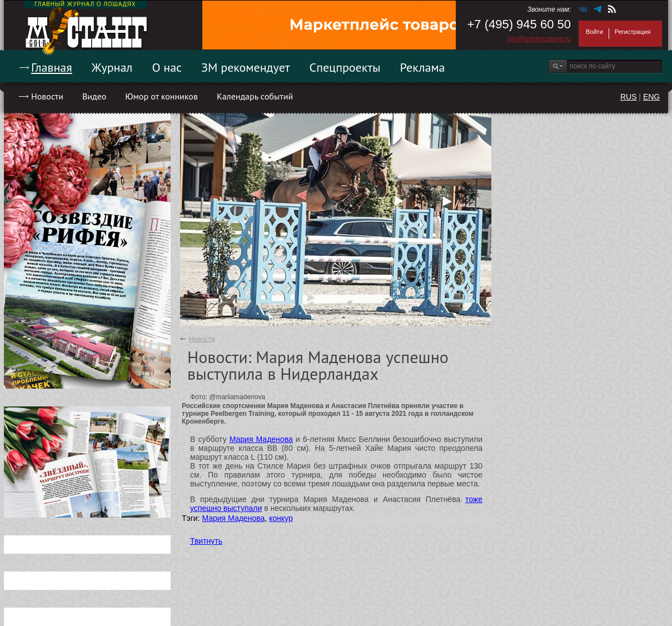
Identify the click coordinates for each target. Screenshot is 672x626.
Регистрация (633, 32)
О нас (167, 67)
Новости (47, 96)
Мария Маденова (261, 439)
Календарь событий (255, 96)
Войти (594, 32)
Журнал (112, 67)
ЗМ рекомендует (246, 67)
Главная (52, 67)
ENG (651, 97)
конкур (281, 518)
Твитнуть (206, 541)
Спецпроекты (345, 67)
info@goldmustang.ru (539, 39)
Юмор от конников (161, 96)
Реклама (423, 67)
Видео (94, 96)
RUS (629, 97)
